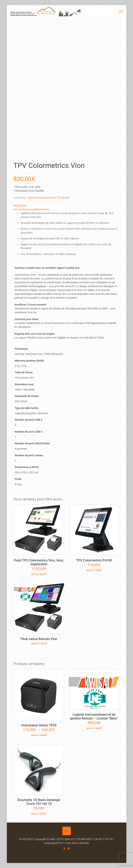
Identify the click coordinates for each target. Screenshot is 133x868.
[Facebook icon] (64, 849)
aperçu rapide (39, 574)
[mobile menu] (121, 11)
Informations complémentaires (31, 209)
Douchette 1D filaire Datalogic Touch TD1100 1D (39, 802)
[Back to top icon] (67, 831)
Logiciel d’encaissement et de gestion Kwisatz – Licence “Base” (94, 716)
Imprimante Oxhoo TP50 (39, 725)
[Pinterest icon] (69, 849)
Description (20, 205)
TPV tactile (63, 198)
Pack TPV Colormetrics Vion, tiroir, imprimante (39, 562)
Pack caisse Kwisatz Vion (39, 639)
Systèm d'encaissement (42, 198)
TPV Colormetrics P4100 (94, 560)
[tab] (67, 205)
